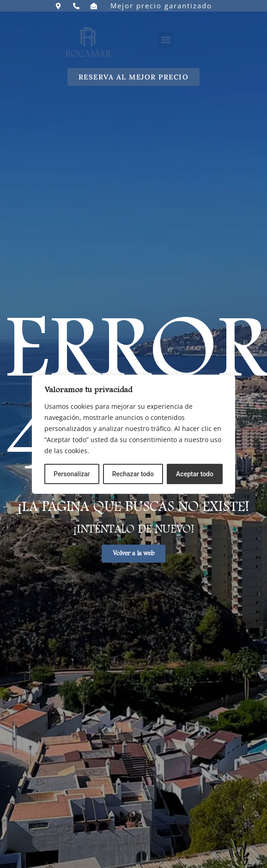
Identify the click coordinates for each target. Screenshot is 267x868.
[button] (166, 40)
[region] (133, 434)
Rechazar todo (133, 474)
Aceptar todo (195, 474)
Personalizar (72, 474)
